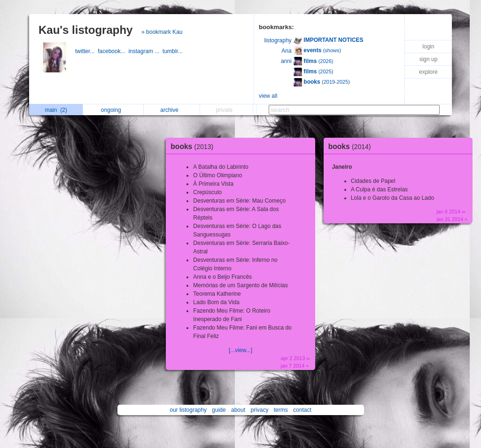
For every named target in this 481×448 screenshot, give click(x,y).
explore (428, 72)
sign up (429, 59)
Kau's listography (85, 30)
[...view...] (240, 350)
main (56, 110)
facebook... (113, 51)
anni (286, 61)
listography (278, 40)
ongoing (113, 110)
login (428, 47)
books (194, 146)
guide (219, 410)
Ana (286, 51)
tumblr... (173, 51)
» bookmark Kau (162, 32)
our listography (188, 410)
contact (302, 410)
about (238, 410)
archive (172, 110)
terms (281, 410)
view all (268, 96)
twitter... (86, 51)
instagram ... (145, 51)
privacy (259, 410)
